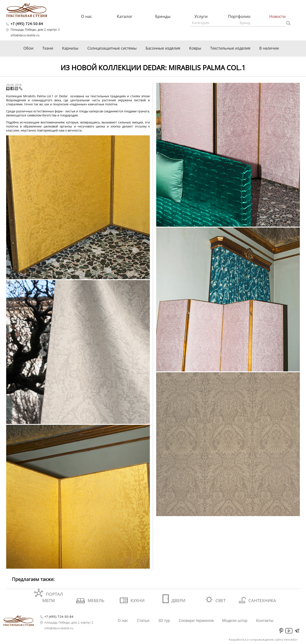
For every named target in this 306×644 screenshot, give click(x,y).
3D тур (164, 620)
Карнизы (70, 48)
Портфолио (239, 16)
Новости (277, 16)
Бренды (163, 16)
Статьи (143, 620)
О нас (86, 16)
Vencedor (291, 640)
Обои (28, 48)
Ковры (195, 48)
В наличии (269, 48)
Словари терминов (196, 620)
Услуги (201, 16)
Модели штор (235, 620)
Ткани (48, 48)
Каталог (125, 16)
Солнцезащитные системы (112, 48)
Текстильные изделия (230, 48)
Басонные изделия (163, 48)
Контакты (265, 620)
